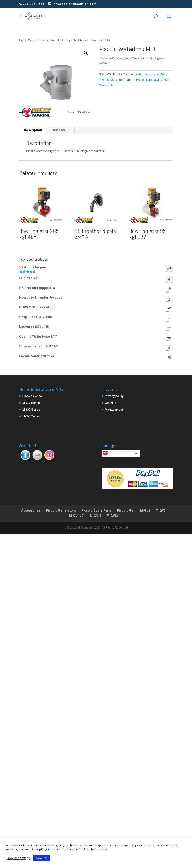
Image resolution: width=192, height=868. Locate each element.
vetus (165, 80)
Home (23, 40)
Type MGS (74, 40)
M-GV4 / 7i (77, 516)
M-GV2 (145, 510)
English (112, 453)
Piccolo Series (32, 396)
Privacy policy (114, 396)
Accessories (31, 510)
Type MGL (159, 74)
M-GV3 (161, 510)
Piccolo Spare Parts (96, 510)
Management (114, 410)
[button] (86, 53)
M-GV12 (112, 516)
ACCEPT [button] (42, 858)
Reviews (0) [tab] (61, 130)
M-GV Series (31, 403)
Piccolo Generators (61, 510)
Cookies (110, 403)
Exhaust (43, 40)
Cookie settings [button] (18, 858)
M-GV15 (96, 516)
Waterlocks (58, 40)
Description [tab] (33, 130)
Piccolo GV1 (126, 510)
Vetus (33, 40)
